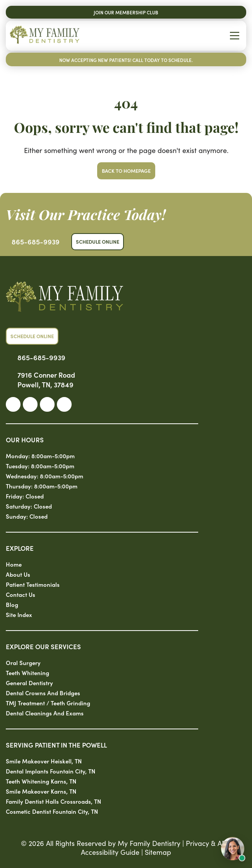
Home (14, 564)
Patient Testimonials (33, 584)
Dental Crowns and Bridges (43, 693)
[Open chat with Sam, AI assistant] (233, 849)
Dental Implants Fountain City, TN (51, 771)
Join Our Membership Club (126, 12)
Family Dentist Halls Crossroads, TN (53, 801)
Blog (12, 604)
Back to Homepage (126, 171)
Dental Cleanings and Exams (45, 713)
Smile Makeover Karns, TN (41, 791)
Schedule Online (98, 241)
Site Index (19, 614)
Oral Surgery (23, 663)
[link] (13, 404)
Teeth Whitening (27, 673)
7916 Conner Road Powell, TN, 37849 (46, 380)
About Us (18, 574)
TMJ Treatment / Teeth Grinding (48, 703)
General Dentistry (29, 683)
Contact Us (21, 594)
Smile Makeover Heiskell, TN (44, 761)
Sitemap (158, 852)
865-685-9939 (36, 241)
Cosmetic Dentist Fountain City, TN (52, 811)
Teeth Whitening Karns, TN (41, 781)
